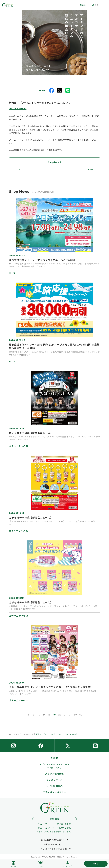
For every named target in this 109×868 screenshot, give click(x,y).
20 (60, 715)
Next (91, 170)
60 (81, 715)
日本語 (83, 5)
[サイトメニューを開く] (104, 5)
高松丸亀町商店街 (53, 844)
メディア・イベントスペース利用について (54, 766)
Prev (19, 170)
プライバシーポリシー (54, 792)
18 (49, 715)
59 (75, 715)
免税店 (54, 758)
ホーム (10, 734)
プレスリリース (55, 780)
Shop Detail (55, 162)
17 (44, 715)
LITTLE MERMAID (18, 108)
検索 (95, 5)
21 (65, 715)
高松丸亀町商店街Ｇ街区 (53, 840)
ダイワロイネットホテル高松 (53, 849)
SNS (96, 864)
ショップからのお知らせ (23, 734)
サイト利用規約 (54, 786)
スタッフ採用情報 (54, 774)
